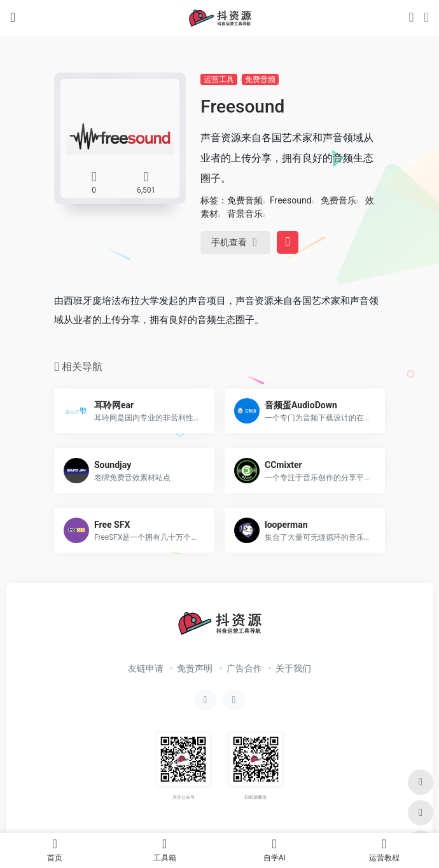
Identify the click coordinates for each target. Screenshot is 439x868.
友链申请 (146, 668)
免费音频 (260, 79)
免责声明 (195, 668)
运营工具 (219, 79)
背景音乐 (245, 214)
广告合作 (244, 668)
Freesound (291, 200)
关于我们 (293, 668)
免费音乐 (338, 200)
